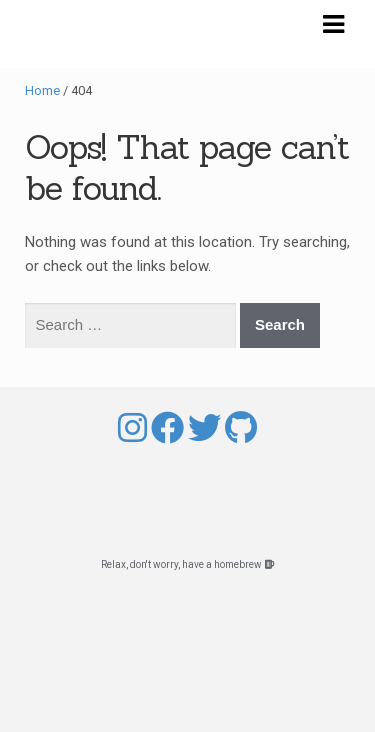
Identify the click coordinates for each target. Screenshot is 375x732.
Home (42, 90)
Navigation (333, 25)
